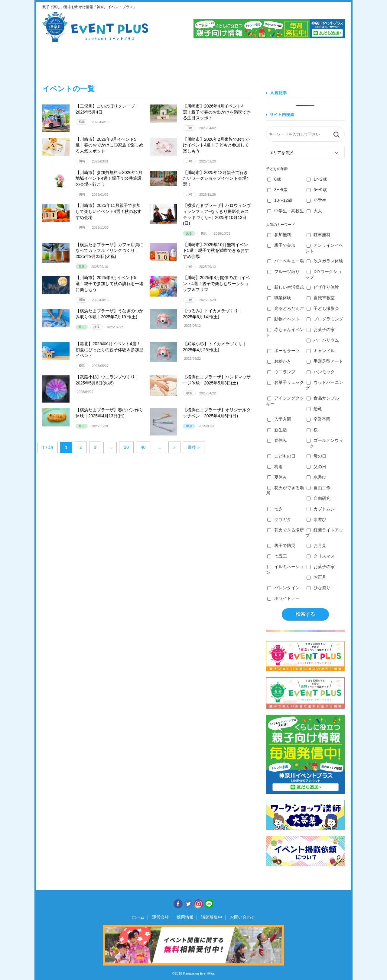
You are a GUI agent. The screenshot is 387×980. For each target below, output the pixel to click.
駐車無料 (319, 235)
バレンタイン (283, 588)
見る (65, 60)
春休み (277, 440)
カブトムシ (321, 509)
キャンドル (321, 351)
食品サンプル (323, 398)
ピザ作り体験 (323, 287)
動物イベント (283, 319)
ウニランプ (281, 372)
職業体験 (279, 298)
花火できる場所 (286, 530)
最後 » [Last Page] (194, 447)
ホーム (138, 917)
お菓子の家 (321, 329)
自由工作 (319, 488)
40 (143, 447)
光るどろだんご (286, 308)
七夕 (275, 509)
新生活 (277, 430)
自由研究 (319, 498)
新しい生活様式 (286, 287)
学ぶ (167, 60)
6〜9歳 (317, 190)
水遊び (316, 477)
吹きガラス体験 (325, 261)
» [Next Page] (174, 447)
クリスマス (321, 556)
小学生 (316, 200)
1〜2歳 (317, 179)
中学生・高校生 (286, 211)
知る (269, 60)
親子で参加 (281, 245)
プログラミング (325, 319)
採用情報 (185, 917)
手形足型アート (325, 361)
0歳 (274, 179)
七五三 (277, 556)
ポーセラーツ (283, 351)
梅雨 (275, 467)
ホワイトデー (283, 598)
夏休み (277, 477)
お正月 (316, 577)
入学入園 (279, 419)
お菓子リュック (286, 382)
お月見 (316, 545)
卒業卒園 (319, 419)
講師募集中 (212, 917)
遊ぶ (320, 60)
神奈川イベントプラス (95, 27)
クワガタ (279, 519)
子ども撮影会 (323, 308)
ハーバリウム (323, 340)
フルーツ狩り (283, 272)
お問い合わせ (242, 917)
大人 (314, 211)
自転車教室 (321, 298)
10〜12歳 (280, 200)
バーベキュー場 (286, 261)
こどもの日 (281, 456)
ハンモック (321, 372)
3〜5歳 (277, 190)
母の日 (316, 456)
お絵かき (279, 361)
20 (126, 447)
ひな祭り (319, 588)
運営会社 (161, 917)
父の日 (316, 467)
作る (218, 60)
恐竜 (314, 409)
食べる (116, 60)
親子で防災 (281, 545)
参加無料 (279, 235)
